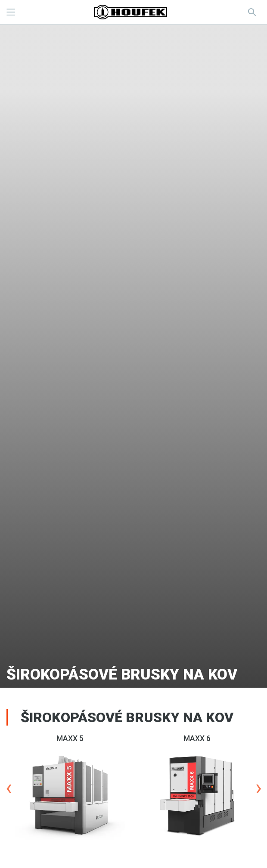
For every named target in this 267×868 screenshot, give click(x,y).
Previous (9, 788)
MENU (11, 12)
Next (258, 788)
